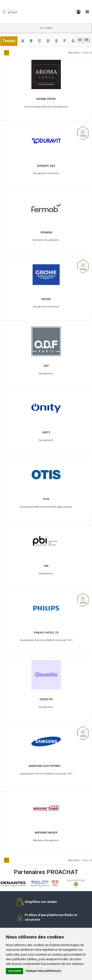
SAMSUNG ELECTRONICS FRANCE (46, 766)
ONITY (46, 433)
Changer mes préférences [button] (43, 971)
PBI (46, 566)
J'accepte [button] (14, 971)
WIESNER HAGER (46, 833)
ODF (46, 366)
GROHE (46, 299)
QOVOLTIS (46, 699)
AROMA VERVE (46, 99)
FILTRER (46, 28)
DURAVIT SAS (46, 166)
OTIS (46, 499)
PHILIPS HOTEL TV (46, 633)
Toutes (9, 41)
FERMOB (46, 233)
